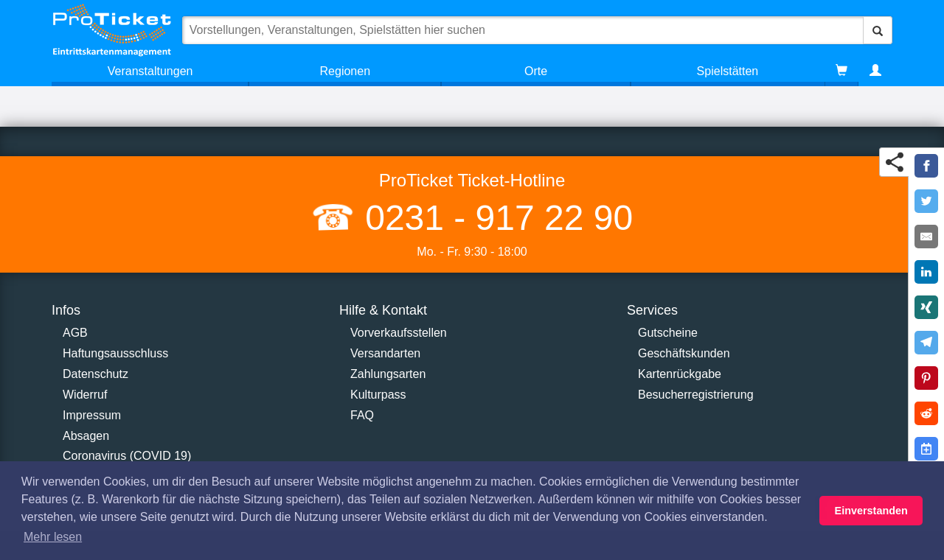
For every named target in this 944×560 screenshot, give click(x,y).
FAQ (362, 415)
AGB (75, 333)
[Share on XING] (926, 307)
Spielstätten (728, 71)
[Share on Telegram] (926, 343)
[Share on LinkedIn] (926, 272)
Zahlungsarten (388, 374)
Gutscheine (668, 333)
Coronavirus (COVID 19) (127, 456)
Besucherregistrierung (696, 395)
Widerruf (85, 395)
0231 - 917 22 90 (494, 218)
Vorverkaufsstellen (399, 333)
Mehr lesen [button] (53, 537)
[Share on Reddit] (926, 413)
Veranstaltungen (150, 71)
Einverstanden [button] (871, 511)
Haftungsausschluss (115, 353)
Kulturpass (378, 395)
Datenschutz (96, 374)
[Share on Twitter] (926, 201)
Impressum (92, 415)
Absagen (86, 436)
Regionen (346, 71)
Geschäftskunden (684, 353)
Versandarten (385, 353)
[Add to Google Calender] (926, 449)
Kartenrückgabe (680, 374)
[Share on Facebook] (926, 166)
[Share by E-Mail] (926, 237)
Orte (536, 71)
